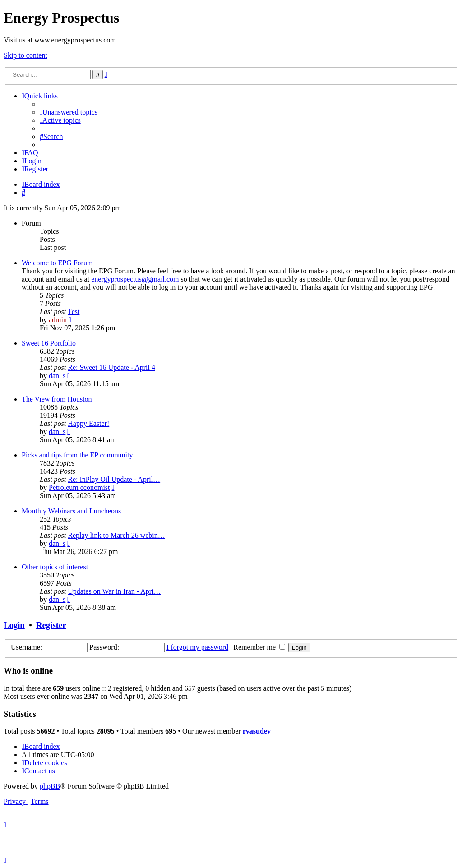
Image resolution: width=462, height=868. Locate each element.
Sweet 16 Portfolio (49, 343)
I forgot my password (197, 647)
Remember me (259, 647)
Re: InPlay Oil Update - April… (114, 479)
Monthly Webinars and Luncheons (71, 511)
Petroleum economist (79, 487)
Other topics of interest (55, 567)
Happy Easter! (88, 423)
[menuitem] (69, 112)
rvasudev (257, 731)
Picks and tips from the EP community (77, 455)
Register (51, 625)
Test (74, 312)
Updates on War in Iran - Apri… (114, 591)
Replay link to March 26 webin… (116, 535)
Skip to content (25, 55)
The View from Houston (57, 399)
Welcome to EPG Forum (57, 263)
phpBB (50, 786)
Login (14, 625)
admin (58, 320)
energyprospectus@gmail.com (135, 279)
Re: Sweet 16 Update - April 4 (111, 367)
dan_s (57, 376)
